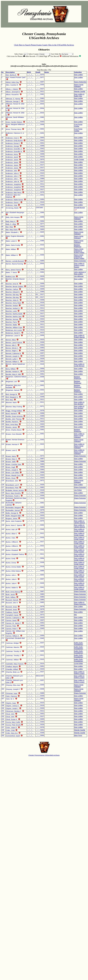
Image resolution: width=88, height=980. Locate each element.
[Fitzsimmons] (27, 66)
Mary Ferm (78, 735)
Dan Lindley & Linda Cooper (79, 530)
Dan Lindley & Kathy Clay (79, 95)
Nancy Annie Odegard (79, 86)
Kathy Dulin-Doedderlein (79, 644)
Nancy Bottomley (80, 82)
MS (76, 615)
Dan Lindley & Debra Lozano (79, 673)
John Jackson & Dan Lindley (80, 273)
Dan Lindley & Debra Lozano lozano (79, 265)
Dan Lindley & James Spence (80, 522)
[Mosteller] (51, 66)
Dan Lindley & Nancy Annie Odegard (79, 436)
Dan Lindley (79, 75)
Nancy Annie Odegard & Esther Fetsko (79, 251)
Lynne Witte (79, 664)
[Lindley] (43, 66)
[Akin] (13, 66)
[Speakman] (66, 66)
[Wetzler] (74, 66)
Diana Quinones (80, 261)
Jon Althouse (79, 276)
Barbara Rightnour (78, 246)
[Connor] (19, 66)
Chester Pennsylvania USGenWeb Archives (44, 755)
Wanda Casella (80, 92)
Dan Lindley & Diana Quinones (80, 603)
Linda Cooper (79, 159)
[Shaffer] (58, 66)
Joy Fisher (78, 490)
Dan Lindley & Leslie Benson (79, 365)
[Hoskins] (36, 66)
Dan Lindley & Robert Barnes (80, 336)
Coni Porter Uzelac (78, 125)
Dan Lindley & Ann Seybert (79, 403)
